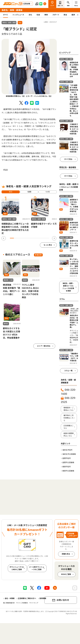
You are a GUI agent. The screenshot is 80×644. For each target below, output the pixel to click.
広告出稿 (27, 4)
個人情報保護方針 (9, 603)
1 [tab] (12, 238)
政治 (65, 15)
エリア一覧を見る (44, 346)
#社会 (5, 170)
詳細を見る (66, 554)
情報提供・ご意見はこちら (69, 409)
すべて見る (68, 159)
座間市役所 (67, 458)
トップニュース (18, 15)
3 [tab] (20, 238)
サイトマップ (34, 603)
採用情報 (43, 598)
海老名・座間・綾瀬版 (12, 10)
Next (54, 238)
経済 (73, 15)
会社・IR (60, 6)
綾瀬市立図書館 (68, 471)
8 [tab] (39, 238)
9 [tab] (43, 238)
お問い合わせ (63, 600)
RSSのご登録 (66, 574)
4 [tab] (24, 238)
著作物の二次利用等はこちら (69, 418)
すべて (6, 15)
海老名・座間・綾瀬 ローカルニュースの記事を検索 (68, 287)
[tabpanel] (29, 68)
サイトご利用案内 (22, 603)
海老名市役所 (67, 450)
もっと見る (48, 245)
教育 (46, 15)
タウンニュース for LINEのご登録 (17, 568)
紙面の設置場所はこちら (69, 435)
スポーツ (56, 15)
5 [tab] (28, 238)
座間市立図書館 (68, 463)
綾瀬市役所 (67, 467)
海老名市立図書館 (69, 454)
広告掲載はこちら (69, 427)
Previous (4, 238)
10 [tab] (47, 238)
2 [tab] (16, 238)
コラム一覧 (68, 371)
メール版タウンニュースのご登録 (37, 568)
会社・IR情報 (10, 598)
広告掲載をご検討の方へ (27, 598)
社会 (38, 15)
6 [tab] (32, 238)
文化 (30, 15)
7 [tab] (36, 238)
